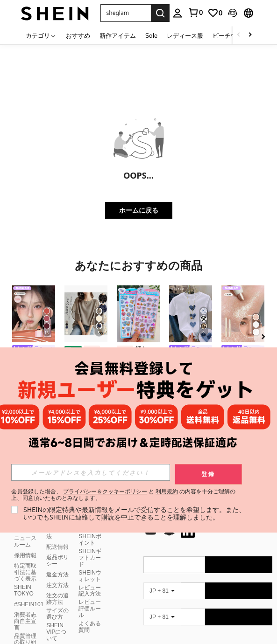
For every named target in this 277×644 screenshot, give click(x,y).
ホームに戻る (139, 210)
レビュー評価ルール (90, 609)
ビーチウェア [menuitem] (231, 35)
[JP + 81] (162, 591)
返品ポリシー (57, 561)
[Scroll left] (239, 35)
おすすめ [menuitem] (78, 35)
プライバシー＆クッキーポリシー (105, 491)
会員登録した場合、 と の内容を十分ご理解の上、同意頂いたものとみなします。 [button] (124, 495)
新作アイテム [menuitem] (118, 35)
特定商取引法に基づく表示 (25, 572)
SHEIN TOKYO (24, 590)
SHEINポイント (90, 540)
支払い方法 (57, 533)
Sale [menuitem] (151, 35)
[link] (195, 13)
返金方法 (57, 575)
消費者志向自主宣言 (25, 621)
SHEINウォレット (90, 576)
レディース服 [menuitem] (185, 35)
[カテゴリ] (41, 35)
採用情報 (25, 555)
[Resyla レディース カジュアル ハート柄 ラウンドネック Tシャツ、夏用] (191, 314)
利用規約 (167, 491)
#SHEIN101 (29, 604)
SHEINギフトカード (90, 558)
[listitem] (34, 346)
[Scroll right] (250, 35)
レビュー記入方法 (90, 591)
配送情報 (57, 547)
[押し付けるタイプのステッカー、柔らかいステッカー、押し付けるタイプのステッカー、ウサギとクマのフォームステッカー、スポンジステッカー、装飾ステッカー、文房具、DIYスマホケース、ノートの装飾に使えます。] (138, 314)
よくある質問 (90, 627)
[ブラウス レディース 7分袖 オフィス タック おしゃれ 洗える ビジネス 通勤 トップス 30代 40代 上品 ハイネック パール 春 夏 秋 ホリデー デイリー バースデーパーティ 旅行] (86, 314)
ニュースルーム (25, 541)
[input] (91, 472)
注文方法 (57, 585)
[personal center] (178, 13)
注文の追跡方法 (57, 599)
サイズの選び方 (57, 614)
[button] (126, 13)
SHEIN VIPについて (56, 632)
